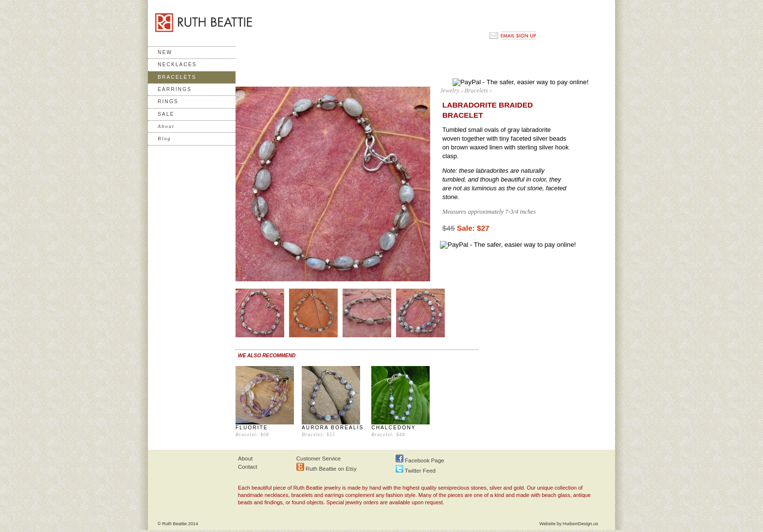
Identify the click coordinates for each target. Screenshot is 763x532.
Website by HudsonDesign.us (569, 524)
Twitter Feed (416, 471)
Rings (168, 101)
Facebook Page (420, 460)
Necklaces (177, 64)
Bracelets (177, 77)
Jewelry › (451, 91)
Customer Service (319, 459)
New (165, 52)
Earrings (175, 89)
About (245, 459)
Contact (248, 467)
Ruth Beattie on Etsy (327, 469)
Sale (166, 114)
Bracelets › (478, 91)
